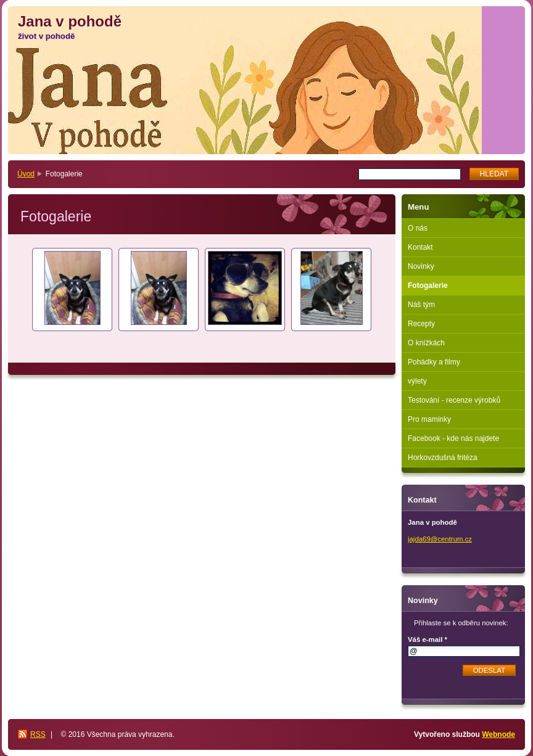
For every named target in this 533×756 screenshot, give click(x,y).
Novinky (421, 266)
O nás (418, 228)
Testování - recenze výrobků (454, 400)
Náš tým (421, 305)
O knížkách (426, 343)
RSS (38, 734)
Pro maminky (429, 419)
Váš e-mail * (428, 639)
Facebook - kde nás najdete (453, 438)
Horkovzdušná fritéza (443, 458)
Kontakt (420, 247)
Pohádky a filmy (434, 362)
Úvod (26, 174)
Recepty (421, 324)
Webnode (498, 734)
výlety (417, 381)
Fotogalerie (428, 286)
